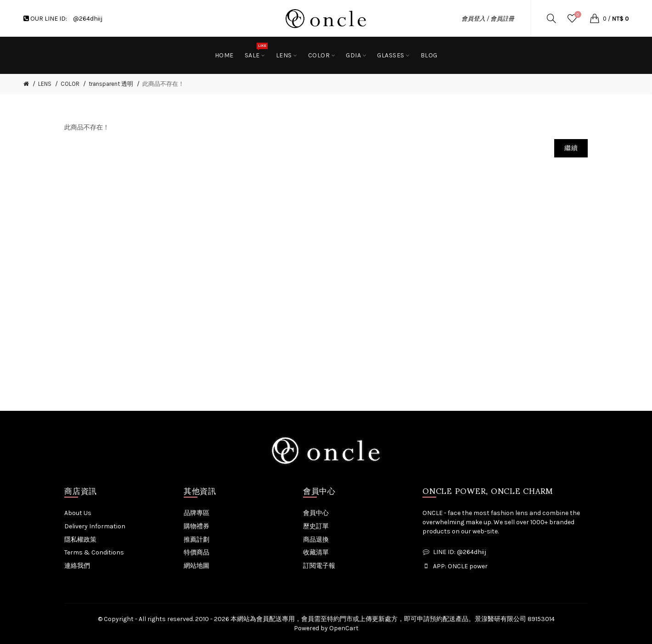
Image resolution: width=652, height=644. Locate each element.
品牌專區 (197, 513)
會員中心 (316, 513)
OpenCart (344, 628)
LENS (45, 84)
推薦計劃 (197, 540)
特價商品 (197, 552)
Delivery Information (95, 526)
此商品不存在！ (163, 84)
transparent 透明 (111, 84)
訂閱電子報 (319, 566)
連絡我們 (77, 566)
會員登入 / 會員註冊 (488, 19)
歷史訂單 (316, 526)
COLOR (70, 84)
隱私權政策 (80, 540)
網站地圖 (197, 566)
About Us (78, 513)
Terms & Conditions (94, 552)
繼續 (571, 148)
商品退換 (316, 540)
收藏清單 (316, 552)
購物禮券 (197, 526)
